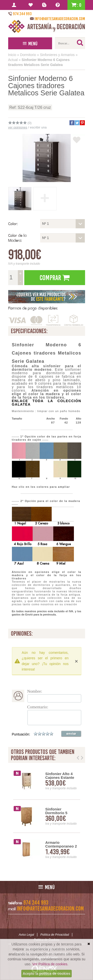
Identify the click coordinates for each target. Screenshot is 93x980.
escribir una (38, 127)
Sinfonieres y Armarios (57, 55)
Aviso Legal (26, 935)
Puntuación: (21, 734)
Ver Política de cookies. (50, 964)
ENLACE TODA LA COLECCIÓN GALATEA (47, 403)
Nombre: (35, 691)
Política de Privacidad (55, 935)
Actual (13, 60)
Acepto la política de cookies (46, 974)
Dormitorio (28, 55)
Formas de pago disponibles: (33, 308)
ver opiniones (18, 127)
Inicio (12, 55)
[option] (47, 816)
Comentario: (38, 707)
